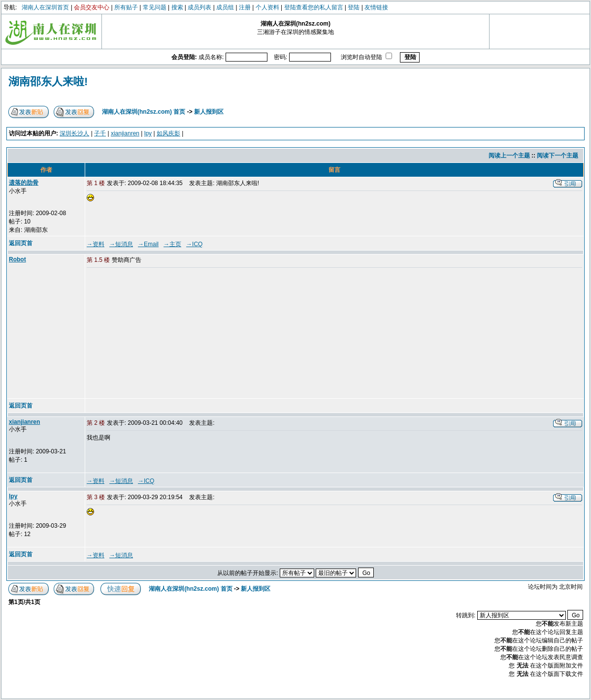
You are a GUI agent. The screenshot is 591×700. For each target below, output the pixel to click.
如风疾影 (168, 133)
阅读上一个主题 (509, 156)
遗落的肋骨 (24, 183)
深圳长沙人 (74, 133)
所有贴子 (126, 7)
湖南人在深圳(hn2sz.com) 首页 (144, 112)
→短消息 (121, 244)
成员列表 (199, 7)
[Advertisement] (162, 334)
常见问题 (155, 7)
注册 (245, 7)
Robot (17, 259)
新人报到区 (209, 112)
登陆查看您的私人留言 (314, 7)
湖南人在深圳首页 (45, 7)
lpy (148, 133)
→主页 (172, 244)
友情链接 (376, 7)
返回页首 (21, 243)
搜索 (177, 7)
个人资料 (267, 7)
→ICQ (194, 244)
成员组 (225, 7)
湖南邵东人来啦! (48, 81)
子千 (100, 133)
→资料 (96, 244)
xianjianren (125, 133)
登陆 (354, 7)
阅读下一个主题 (558, 156)
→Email (148, 244)
